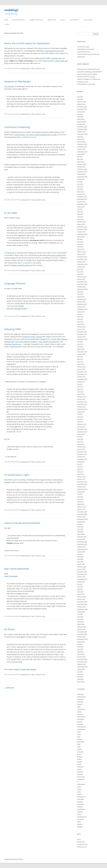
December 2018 (82, 282)
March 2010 (81, 504)
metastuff (80, 767)
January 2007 (81, 599)
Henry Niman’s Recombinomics (49, 342)
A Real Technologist (11, 576)
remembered (81, 797)
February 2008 (82, 567)
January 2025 (81, 124)
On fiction (9, 629)
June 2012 (80, 439)
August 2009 (81, 522)
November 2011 (82, 454)
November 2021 (82, 199)
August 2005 (81, 642)
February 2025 (82, 122)
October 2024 (81, 132)
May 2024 (80, 137)
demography (81, 717)
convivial (80, 714)
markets (80, 762)
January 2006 (81, 629)
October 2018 (81, 287)
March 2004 (81, 682)
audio (6, 61)
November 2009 (82, 514)
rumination (81, 799)
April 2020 (80, 247)
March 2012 (81, 444)
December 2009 (82, 512)
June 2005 (80, 647)
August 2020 (81, 237)
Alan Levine (81, 69)
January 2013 (81, 427)
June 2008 (80, 557)
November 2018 (82, 284)
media (79, 764)
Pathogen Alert (9, 342)
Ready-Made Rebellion (29, 669)
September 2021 (82, 204)
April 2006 (80, 622)
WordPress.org (82, 847)
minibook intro (15, 543)
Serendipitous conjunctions (86, 49)
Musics (63, 20)
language (80, 752)
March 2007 (81, 594)
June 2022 (80, 184)
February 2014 (82, 397)
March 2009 (81, 534)
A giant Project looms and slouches (88, 54)
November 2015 (82, 352)
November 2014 (82, 374)
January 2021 (81, 224)
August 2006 (81, 612)
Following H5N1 (13, 329)
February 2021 (82, 222)
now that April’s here (84, 52)
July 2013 (80, 414)
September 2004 (82, 667)
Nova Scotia (81, 777)
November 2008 (82, 544)
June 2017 (80, 317)
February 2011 (82, 477)
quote (79, 792)
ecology (80, 722)
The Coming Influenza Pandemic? (26, 342)
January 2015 (81, 369)
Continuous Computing (17, 127)
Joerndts (92, 77)
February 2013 (82, 424)
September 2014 (82, 379)
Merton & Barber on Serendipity (87, 74)
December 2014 (82, 372)
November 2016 (82, 334)
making (79, 759)
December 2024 (82, 127)
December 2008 (82, 542)
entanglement (82, 727)
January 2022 (81, 194)
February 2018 (82, 299)
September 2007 (82, 579)
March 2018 (81, 297)
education (80, 724)
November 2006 (82, 604)
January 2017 (81, 329)
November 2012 (82, 432)
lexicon (79, 754)
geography (81, 742)
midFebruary (81, 57)
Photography (75, 20)
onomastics (81, 779)
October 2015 (81, 354)
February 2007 (82, 597)
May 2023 (80, 159)
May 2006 (80, 619)
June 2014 (80, 387)
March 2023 (81, 162)
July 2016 (80, 342)
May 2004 (80, 677)
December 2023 (82, 144)
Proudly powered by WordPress (14, 859)
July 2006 (80, 614)
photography (81, 784)
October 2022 (81, 174)
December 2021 (82, 197)
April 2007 (80, 592)
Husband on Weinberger (17, 81)
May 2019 (80, 272)
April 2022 (80, 189)
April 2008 (80, 562)
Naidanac (80, 774)
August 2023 (81, 154)
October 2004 (81, 664)
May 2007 (80, 589)
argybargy (80, 699)
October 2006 (81, 607)
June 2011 (80, 467)
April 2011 (80, 472)
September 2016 (82, 339)
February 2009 (82, 537)
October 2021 (81, 202)
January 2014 (81, 399)
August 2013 (81, 412)
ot (78, 782)
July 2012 (80, 437)
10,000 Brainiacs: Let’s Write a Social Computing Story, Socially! (35, 135)
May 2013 (80, 419)
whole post (11, 253)
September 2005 (82, 639)
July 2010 (80, 494)
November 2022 (82, 172)
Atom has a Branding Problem (17, 309)
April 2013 (80, 422)
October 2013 (81, 407)
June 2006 (80, 617)
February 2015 (82, 367)
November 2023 (82, 147)
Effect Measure (62, 339)
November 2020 (82, 229)
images (79, 749)
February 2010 (82, 507)
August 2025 (81, 112)
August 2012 (81, 434)
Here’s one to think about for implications (27, 43)
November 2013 (82, 404)
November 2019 (82, 259)
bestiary (80, 704)
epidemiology (81, 729)
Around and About (19, 20)
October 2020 (81, 232)
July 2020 (80, 239)
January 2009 (81, 539)
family (79, 734)
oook (43, 68)
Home (6, 20)
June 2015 (80, 357)
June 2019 (80, 269)
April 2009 (80, 532)
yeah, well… (92, 84)
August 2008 (81, 552)
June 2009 (80, 527)
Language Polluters (15, 283)
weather (80, 824)
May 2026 (80, 97)
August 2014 (81, 382)
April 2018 (80, 294)
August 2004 (81, 669)
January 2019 (81, 279)
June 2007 (80, 587)
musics (79, 769)
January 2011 (81, 479)
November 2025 (82, 109)
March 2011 (81, 474)
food (79, 737)
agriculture (81, 694)
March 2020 (81, 249)
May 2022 (80, 187)
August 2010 (81, 492)
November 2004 (82, 662)
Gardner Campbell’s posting (21, 265)
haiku (79, 747)
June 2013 (80, 417)
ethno (79, 732)
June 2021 (80, 212)
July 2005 (80, 644)
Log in (79, 839)
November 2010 (82, 484)
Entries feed (81, 842)
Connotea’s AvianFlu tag (12, 344)
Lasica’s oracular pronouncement (22, 523)
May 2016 (80, 347)
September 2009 (82, 519)
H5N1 (79, 744)
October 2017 (81, 307)
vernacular (81, 819)
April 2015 (80, 362)
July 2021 (80, 209)
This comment (9, 86)
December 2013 (82, 402)
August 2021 (81, 207)
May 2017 (80, 319)
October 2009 (81, 517)
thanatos (80, 812)
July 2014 (80, 384)
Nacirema (80, 772)
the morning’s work (83, 47)
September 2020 (82, 234)
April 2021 (80, 217)
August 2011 (81, 462)
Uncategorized (25, 68)
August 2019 (81, 267)
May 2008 (80, 559)
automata (80, 702)
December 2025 (82, 107)
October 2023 (81, 149)
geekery (80, 739)
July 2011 (80, 464)
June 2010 (80, 497)
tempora (80, 807)
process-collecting (57, 255)
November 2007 (82, 574)
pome (79, 787)
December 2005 (82, 632)
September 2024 (82, 134)
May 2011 (80, 469)
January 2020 (81, 254)
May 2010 (80, 499)
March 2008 (81, 564)
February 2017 (82, 327)
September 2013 (82, 409)
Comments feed (82, 844)
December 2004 (82, 659)
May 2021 (80, 214)
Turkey (79, 814)
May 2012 (80, 442)
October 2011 (81, 457)
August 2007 (81, 582)
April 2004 (80, 679)
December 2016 (82, 332)
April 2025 (80, 117)
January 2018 (81, 302)
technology (81, 804)
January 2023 (81, 167)
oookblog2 (11, 10)
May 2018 (80, 292)
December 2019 (82, 257)
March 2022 (81, 192)
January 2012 (81, 449)
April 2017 (80, 322)
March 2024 (81, 139)
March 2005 (81, 654)
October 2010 (81, 487)
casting (79, 712)
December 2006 (82, 602)
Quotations (88, 20)
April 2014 (80, 392)
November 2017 (82, 304)
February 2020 (82, 252)
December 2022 (82, 169)
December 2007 (82, 572)
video (79, 822)
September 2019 (82, 264)
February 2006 (82, 627)
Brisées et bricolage (36, 20)
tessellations (81, 809)
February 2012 (82, 447)
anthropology (81, 697)
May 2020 (80, 244)
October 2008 (81, 547)
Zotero (7, 24)
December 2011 (82, 452)
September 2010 (82, 489)
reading (80, 794)
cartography (81, 709)
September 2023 (82, 152)
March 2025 (81, 119)
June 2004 (80, 674)
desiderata (81, 719)
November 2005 (82, 634)
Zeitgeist (80, 827)
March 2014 (81, 394)
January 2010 (81, 509)
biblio (79, 707)
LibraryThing (52, 20)
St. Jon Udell (11, 213)
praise (79, 789)
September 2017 (82, 309)
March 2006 (81, 624)
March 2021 (81, 219)
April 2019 (80, 274)
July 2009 (80, 524)
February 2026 (82, 102)
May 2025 (80, 114)
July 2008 (80, 554)
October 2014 (81, 377)
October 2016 (81, 337)
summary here (57, 58)
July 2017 (80, 314)
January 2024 (81, 142)
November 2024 (82, 129)
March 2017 (81, 324)
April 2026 (80, 99)
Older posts (9, 688)
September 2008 (82, 549)
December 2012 (82, 429)
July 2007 (80, 584)
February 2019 (82, 277)
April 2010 (80, 502)
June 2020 (80, 242)
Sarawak (80, 802)
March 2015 (81, 364)
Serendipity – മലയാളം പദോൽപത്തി (89, 72)
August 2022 (81, 179)
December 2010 (82, 482)
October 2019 (81, 262)
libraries (80, 757)
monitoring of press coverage (32, 337)
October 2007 (81, 577)
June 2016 (80, 344)
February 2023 (82, 164)
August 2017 (81, 312)
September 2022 (82, 177)
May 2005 (80, 649)
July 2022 (80, 182)
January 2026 (81, 104)
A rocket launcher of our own (54, 51)
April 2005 (80, 652)
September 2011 (82, 459)
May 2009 (80, 529)
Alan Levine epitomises (17, 569)
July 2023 (80, 157)
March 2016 (81, 349)
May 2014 (80, 389)
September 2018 (82, 289)
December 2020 (82, 227)
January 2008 (81, 569)
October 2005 (81, 637)
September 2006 (82, 609)
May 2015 (80, 359)
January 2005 (81, 657)
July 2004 (80, 672)
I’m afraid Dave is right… (17, 475)
